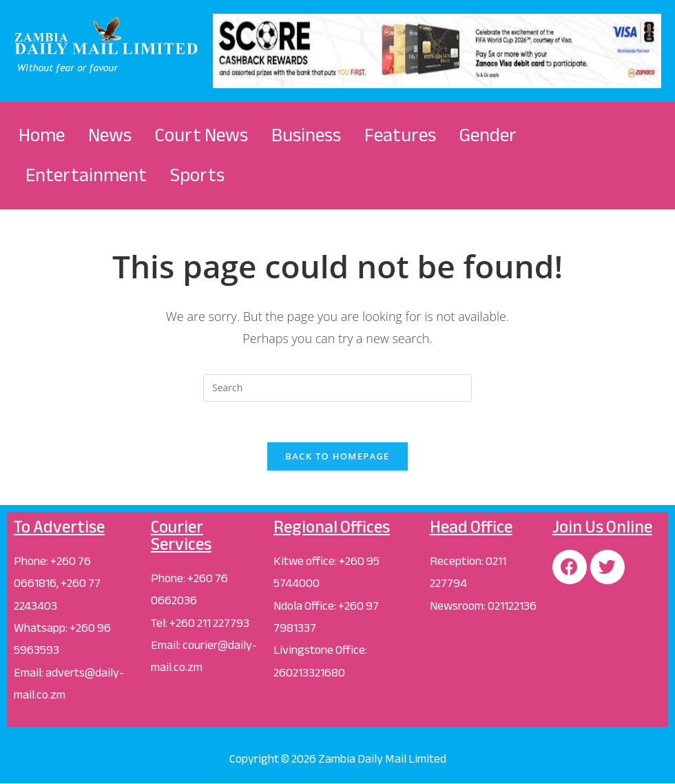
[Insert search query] (337, 388)
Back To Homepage (337, 457)
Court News (201, 135)
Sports (197, 175)
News (110, 135)
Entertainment (86, 175)
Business (306, 135)
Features (400, 135)
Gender (488, 135)
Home (42, 135)
